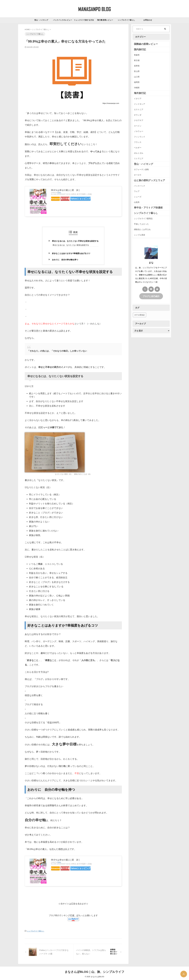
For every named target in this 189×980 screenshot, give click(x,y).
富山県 (137, 71)
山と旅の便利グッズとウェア (146, 180)
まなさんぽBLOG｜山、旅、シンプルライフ (95, 971)
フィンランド (140, 137)
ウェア (137, 191)
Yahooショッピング (89, 199)
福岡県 (137, 82)
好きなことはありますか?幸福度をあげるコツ (71, 253)
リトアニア (139, 159)
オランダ (138, 115)
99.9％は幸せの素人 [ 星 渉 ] (65, 190)
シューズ (138, 197)
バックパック (140, 186)
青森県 (137, 55)
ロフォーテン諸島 (141, 169)
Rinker (59, 192)
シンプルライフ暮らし (126, 20)
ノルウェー (139, 131)
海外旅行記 (139, 93)
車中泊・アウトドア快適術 (145, 208)
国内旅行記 (139, 49)
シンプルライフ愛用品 (143, 219)
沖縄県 (137, 88)
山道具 (137, 202)
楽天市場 (71, 199)
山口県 (137, 77)
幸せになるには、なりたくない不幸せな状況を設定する (75, 241)
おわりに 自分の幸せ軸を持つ (65, 260)
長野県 (137, 66)
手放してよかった (141, 224)
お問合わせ (148, 20)
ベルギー (138, 148)
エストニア (139, 109)
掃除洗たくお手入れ (142, 229)
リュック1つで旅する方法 (84, 20)
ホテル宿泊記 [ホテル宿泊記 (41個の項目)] (140, 314)
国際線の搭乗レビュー (143, 44)
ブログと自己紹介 (151, 296)
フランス (138, 142)
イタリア (138, 99)
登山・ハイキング (41, 20)
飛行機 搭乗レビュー (105, 20)
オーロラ (138, 175)
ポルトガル (139, 153)
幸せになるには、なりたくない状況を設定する (71, 245)
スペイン (138, 126)
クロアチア (139, 120)
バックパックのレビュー (63, 20)
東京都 (137, 60)
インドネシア (140, 104)
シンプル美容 (140, 235)
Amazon (57, 199)
